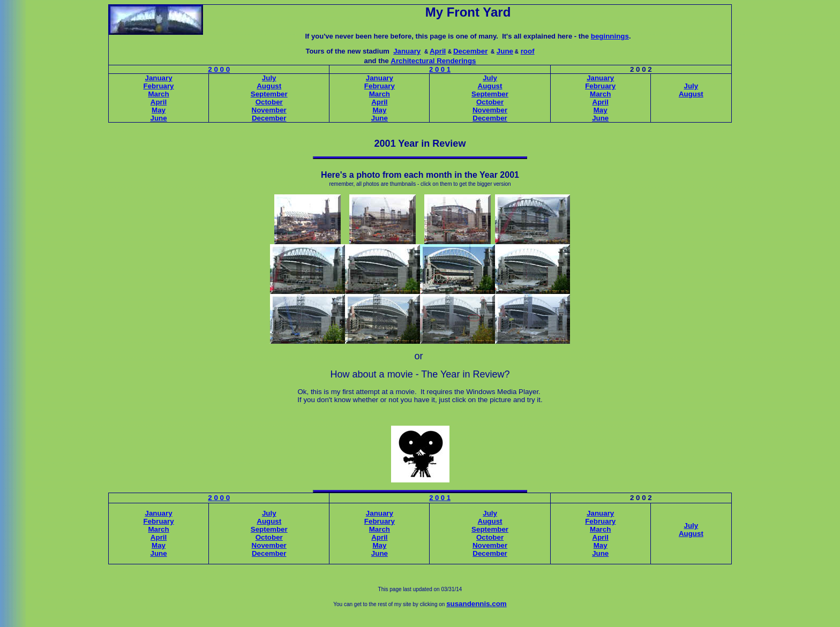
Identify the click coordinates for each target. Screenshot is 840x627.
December (470, 51)
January (407, 51)
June (505, 51)
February (159, 86)
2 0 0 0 (219, 69)
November (269, 110)
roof (528, 51)
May (159, 110)
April (438, 51)
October (269, 102)
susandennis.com (477, 604)
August (269, 86)
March (158, 94)
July (269, 78)
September (269, 94)
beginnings (610, 36)
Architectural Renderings (433, 61)
